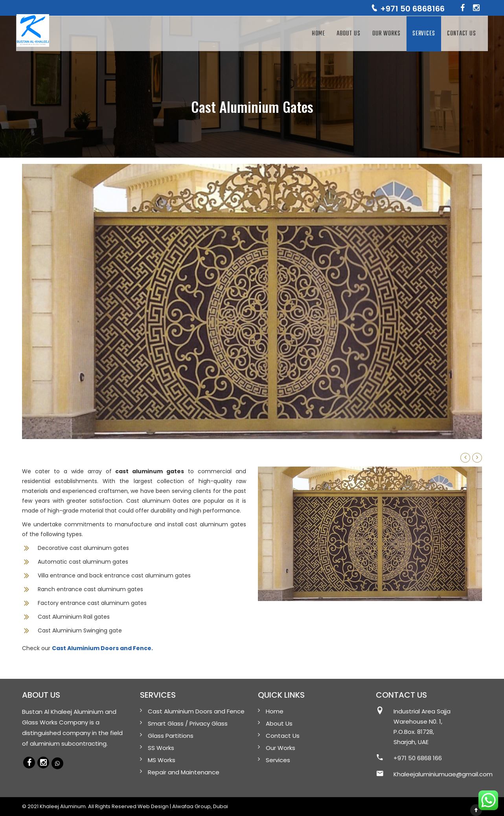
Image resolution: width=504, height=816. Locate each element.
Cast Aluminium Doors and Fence (196, 711)
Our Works (386, 34)
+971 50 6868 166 (418, 758)
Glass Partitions (171, 736)
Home (318, 34)
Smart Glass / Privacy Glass (188, 723)
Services (424, 34)
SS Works (161, 748)
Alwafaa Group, (192, 806)
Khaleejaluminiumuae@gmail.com (443, 774)
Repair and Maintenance (184, 772)
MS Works (162, 760)
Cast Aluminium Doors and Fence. (102, 648)
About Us (348, 34)
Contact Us (462, 34)
